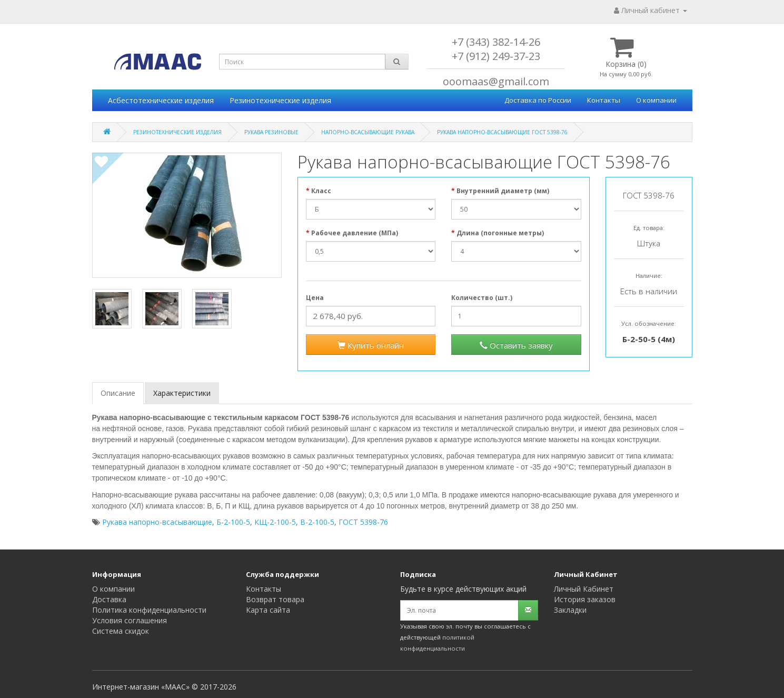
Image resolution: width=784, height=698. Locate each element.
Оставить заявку (516, 345)
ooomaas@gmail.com (496, 81)
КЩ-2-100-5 (275, 522)
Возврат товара (275, 599)
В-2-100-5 (317, 522)
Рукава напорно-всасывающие (157, 522)
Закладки (570, 610)
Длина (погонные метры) (500, 233)
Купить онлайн (371, 345)
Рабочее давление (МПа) (355, 233)
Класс (321, 191)
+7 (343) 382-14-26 (496, 42)
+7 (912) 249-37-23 (496, 56)
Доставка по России (538, 100)
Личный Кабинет (584, 589)
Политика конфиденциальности (149, 610)
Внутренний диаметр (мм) (503, 191)
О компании (656, 100)
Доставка (109, 599)
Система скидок (121, 631)
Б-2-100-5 (233, 522)
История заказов (585, 599)
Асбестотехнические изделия (161, 100)
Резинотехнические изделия (280, 100)
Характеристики (182, 393)
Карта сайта (268, 610)
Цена (315, 298)
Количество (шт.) (482, 298)
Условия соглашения (130, 620)
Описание (118, 393)
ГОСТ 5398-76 (363, 522)
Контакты (604, 100)
